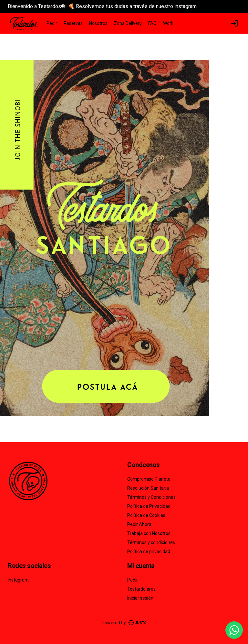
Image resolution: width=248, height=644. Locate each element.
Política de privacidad (149, 551)
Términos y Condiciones (151, 497)
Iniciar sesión (140, 598)
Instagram (18, 580)
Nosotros (98, 23)
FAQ (152, 23)
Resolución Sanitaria (148, 488)
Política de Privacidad (149, 506)
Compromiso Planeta (149, 479)
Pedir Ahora (139, 524)
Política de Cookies (146, 515)
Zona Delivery (128, 23)
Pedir (52, 23)
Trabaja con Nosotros (149, 533)
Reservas (73, 23)
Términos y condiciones (151, 542)
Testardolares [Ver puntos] (141, 589)
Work (168, 23)
